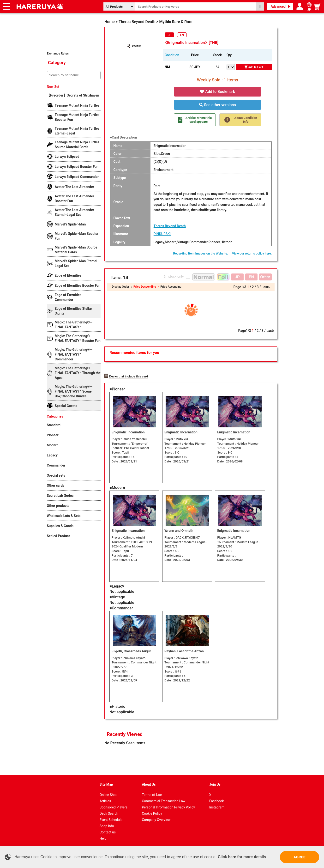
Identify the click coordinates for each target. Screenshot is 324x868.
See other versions (218, 105)
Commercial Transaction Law (164, 799)
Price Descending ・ (147, 287)
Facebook (217, 799)
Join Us (215, 783)
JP (169, 35)
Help (103, 837)
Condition (172, 55)
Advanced (278, 6)
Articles (105, 799)
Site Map (106, 783)
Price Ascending (171, 287)
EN (182, 35)
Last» (266, 287)
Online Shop (109, 793)
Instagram (217, 806)
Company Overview (156, 818)
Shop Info (107, 824)
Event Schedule (111, 818)
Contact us (108, 831)
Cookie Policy (152, 812)
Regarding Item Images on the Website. (200, 253)
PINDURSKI (162, 234)
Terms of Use (152, 793)
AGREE (300, 857)
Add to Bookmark (217, 92)
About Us (149, 783)
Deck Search (109, 812)
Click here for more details (242, 857)
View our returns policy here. (252, 253)
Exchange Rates (58, 53)
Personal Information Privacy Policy (168, 806)
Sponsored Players (114, 806)
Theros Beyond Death (170, 226)
